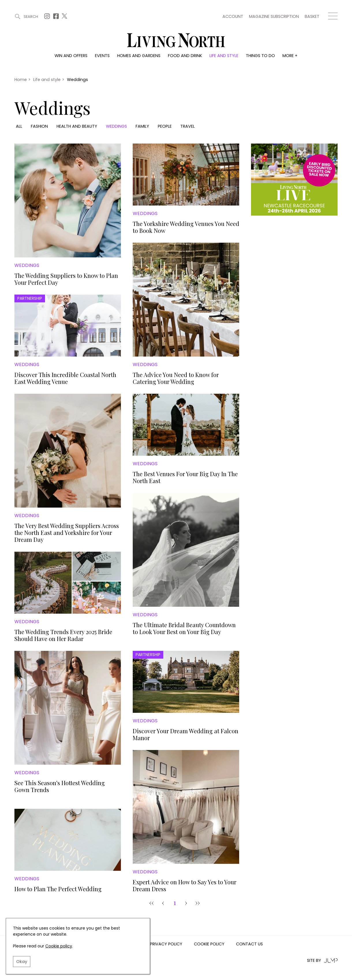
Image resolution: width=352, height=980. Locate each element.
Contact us (249, 944)
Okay (22, 962)
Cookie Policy (209, 944)
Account (233, 16)
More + (290, 56)
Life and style (224, 56)
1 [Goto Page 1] (175, 902)
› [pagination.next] (186, 902)
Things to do (260, 56)
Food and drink (185, 56)
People (165, 126)
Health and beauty (77, 126)
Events (102, 56)
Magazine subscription (274, 16)
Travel (188, 126)
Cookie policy (59, 946)
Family (142, 126)
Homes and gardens (139, 56)
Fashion (39, 126)
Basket (312, 16)
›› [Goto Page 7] (198, 902)
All (19, 126)
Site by (322, 961)
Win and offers (71, 56)
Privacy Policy (166, 944)
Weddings (116, 126)
